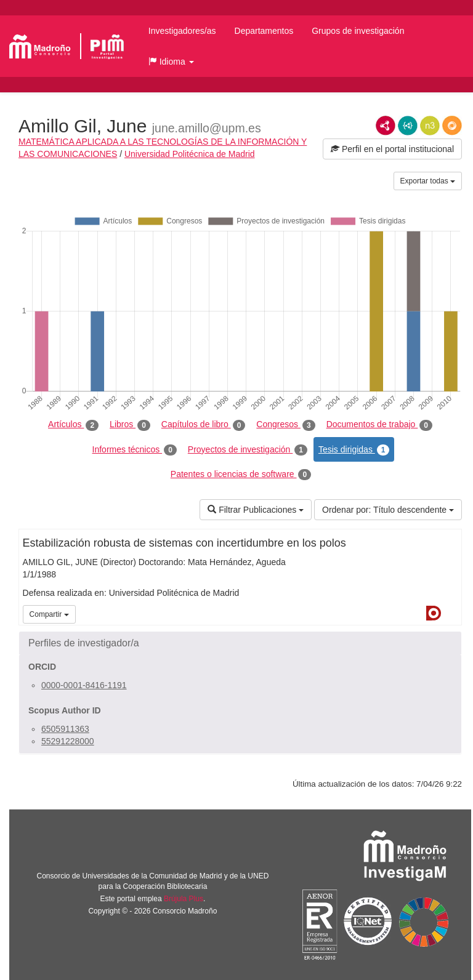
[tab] (240, 643)
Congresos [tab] (285, 425)
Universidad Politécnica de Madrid (190, 154)
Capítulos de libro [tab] (204, 425)
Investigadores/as (182, 31)
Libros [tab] (130, 425)
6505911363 (65, 729)
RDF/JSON (452, 126)
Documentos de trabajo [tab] (379, 425)
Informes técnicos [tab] (135, 450)
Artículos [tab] (73, 425)
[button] (171, 62)
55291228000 (68, 741)
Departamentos (264, 31)
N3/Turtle (430, 126)
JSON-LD (408, 126)
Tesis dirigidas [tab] (354, 450)
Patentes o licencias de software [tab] (241, 475)
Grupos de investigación (358, 31)
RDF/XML (386, 126)
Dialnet (434, 613)
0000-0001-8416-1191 (84, 685)
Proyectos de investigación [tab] (248, 450)
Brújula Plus (184, 899)
